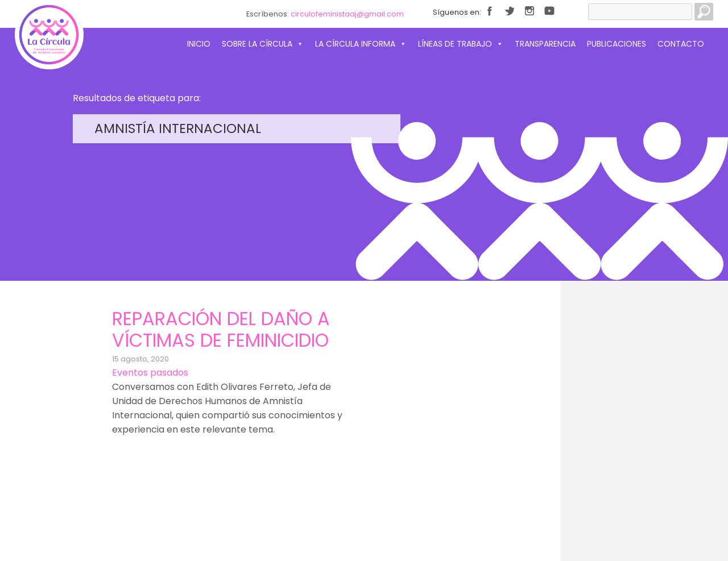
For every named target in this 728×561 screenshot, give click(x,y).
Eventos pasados (150, 373)
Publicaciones (617, 44)
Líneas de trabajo (461, 44)
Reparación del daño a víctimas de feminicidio (221, 329)
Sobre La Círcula (263, 44)
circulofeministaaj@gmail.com (347, 14)
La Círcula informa (361, 44)
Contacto (681, 44)
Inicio (199, 44)
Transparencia (545, 44)
